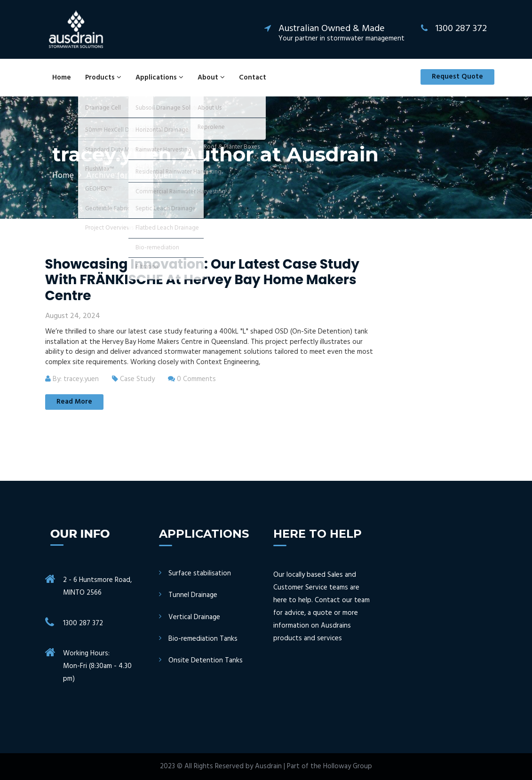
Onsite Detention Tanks (206, 661)
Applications (159, 78)
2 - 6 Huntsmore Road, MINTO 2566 (97, 586)
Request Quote (457, 77)
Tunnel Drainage (193, 595)
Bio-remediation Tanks (203, 639)
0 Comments (192, 379)
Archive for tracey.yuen (129, 176)
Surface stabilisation (200, 574)
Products (103, 78)
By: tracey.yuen (72, 379)
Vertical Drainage (194, 617)
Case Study (137, 379)
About (211, 78)
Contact (253, 78)
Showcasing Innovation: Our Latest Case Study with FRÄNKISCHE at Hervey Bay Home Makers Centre (202, 280)
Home (62, 78)
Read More (74, 402)
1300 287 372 (83, 623)
